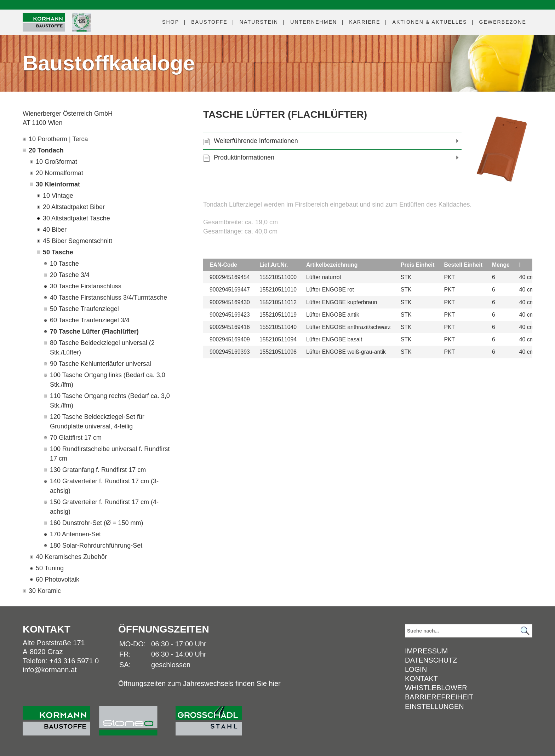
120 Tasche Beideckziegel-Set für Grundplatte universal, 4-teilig (97, 422)
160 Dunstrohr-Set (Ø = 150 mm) (97, 523)
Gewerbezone (503, 22)
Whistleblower (436, 688)
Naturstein (259, 22)
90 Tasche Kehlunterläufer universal (101, 364)
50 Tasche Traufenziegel (84, 309)
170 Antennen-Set (75, 534)
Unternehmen (314, 22)
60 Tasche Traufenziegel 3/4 (90, 320)
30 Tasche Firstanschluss (86, 286)
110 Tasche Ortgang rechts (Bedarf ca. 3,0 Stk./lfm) (110, 401)
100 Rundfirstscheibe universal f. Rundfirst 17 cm (110, 454)
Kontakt (421, 679)
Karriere (365, 22)
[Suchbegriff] (469, 631)
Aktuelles (430, 22)
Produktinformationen (244, 157)
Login (416, 669)
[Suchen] (525, 631)
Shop (171, 22)
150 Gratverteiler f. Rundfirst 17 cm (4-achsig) (104, 507)
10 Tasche (64, 264)
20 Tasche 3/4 (70, 275)
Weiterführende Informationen (256, 141)
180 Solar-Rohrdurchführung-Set (96, 546)
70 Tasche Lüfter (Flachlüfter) (94, 331)
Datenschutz (431, 660)
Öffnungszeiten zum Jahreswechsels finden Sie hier (199, 683)
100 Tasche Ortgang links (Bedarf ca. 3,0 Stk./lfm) (108, 380)
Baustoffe (209, 22)
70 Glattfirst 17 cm (76, 438)
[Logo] (44, 22)
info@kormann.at (50, 670)
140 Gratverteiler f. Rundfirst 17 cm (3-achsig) (104, 486)
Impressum (426, 651)
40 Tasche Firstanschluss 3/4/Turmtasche (108, 298)
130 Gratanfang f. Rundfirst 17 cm (98, 470)
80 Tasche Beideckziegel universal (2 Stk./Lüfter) (102, 348)
